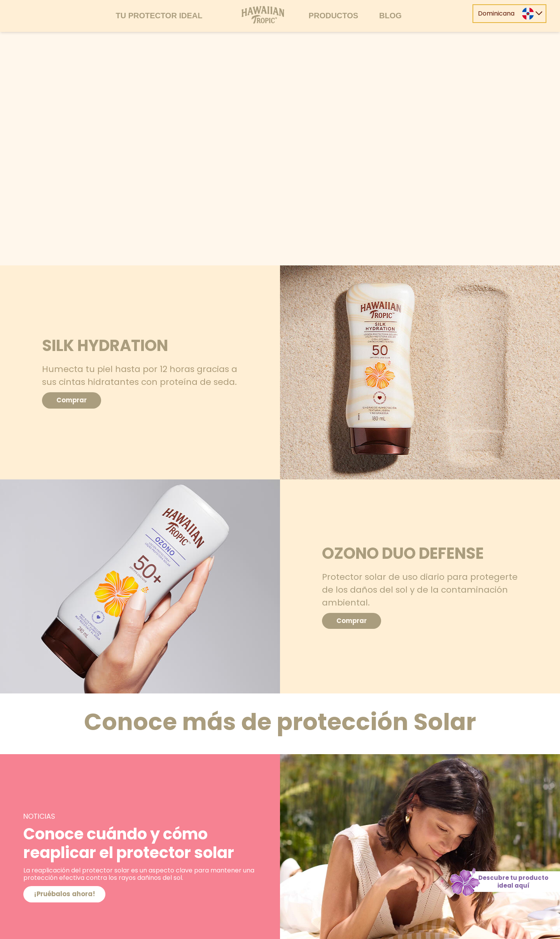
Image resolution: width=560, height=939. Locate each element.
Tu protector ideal (159, 16)
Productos (333, 16)
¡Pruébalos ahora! (70, 894)
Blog (390, 16)
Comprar (77, 400)
